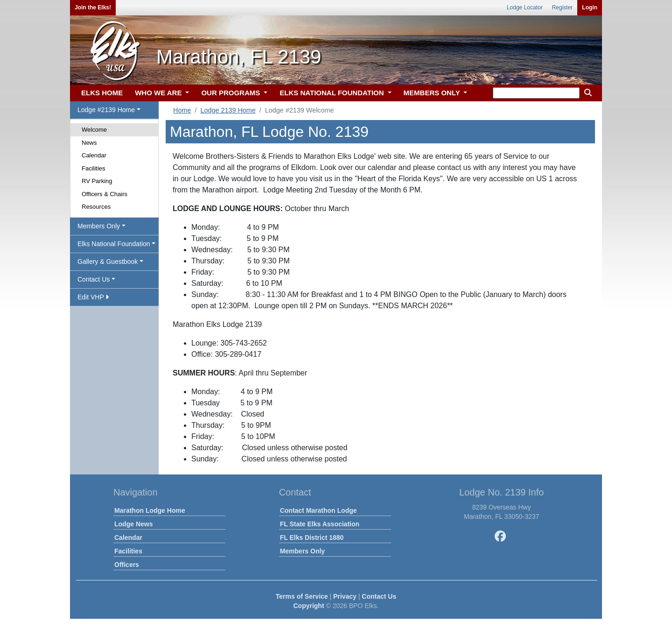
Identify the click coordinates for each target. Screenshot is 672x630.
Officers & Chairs (105, 194)
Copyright (308, 606)
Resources (96, 207)
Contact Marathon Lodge (318, 510)
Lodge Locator (525, 7)
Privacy (345, 596)
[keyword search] (536, 93)
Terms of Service (302, 596)
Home (182, 110)
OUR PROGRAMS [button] (231, 93)
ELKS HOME (102, 93)
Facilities (94, 168)
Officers (127, 565)
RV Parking (97, 181)
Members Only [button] (99, 226)
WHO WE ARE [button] (159, 93)
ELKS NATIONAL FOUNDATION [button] (333, 93)
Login (590, 7)
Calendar (94, 155)
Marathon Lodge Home (150, 510)
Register (563, 7)
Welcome (94, 130)
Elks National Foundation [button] (114, 244)
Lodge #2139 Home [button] (106, 110)
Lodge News (133, 524)
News (89, 143)
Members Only (302, 551)
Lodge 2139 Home (228, 110)
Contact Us (379, 596)
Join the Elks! (93, 7)
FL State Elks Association (320, 524)
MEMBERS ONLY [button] (433, 93)
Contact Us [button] (94, 279)
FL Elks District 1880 (312, 538)
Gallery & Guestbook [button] (108, 262)
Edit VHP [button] (93, 297)
